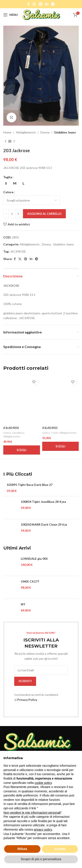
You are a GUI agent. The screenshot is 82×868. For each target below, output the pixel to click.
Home (7, 132)
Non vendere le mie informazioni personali (32, 813)
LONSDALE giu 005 (34, 559)
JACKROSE (18, 251)
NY (23, 604)
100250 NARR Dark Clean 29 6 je (44, 524)
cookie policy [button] (43, 783)
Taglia (8, 177)
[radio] (6, 183)
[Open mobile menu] (11, 15)
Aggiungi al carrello (44, 214)
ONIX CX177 (30, 581)
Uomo (7, 433)
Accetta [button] (60, 849)
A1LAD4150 (11, 428)
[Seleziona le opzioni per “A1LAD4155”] (61, 446)
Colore (8, 192)
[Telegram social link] (53, 4)
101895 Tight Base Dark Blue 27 (30, 485)
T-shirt (55, 433)
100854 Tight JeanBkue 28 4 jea (43, 502)
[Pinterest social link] (41, 4)
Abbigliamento (26, 132)
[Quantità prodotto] (12, 214)
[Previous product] (5, 141)
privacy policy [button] (43, 830)
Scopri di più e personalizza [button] (41, 859)
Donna (45, 132)
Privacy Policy (27, 700)
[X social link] (34, 4)
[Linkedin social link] (47, 4)
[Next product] (14, 141)
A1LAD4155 (50, 428)
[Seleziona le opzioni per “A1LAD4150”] (22, 450)
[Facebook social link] (28, 4)
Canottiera (18, 433)
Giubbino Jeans (65, 132)
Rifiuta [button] (22, 849)
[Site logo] (41, 14)
